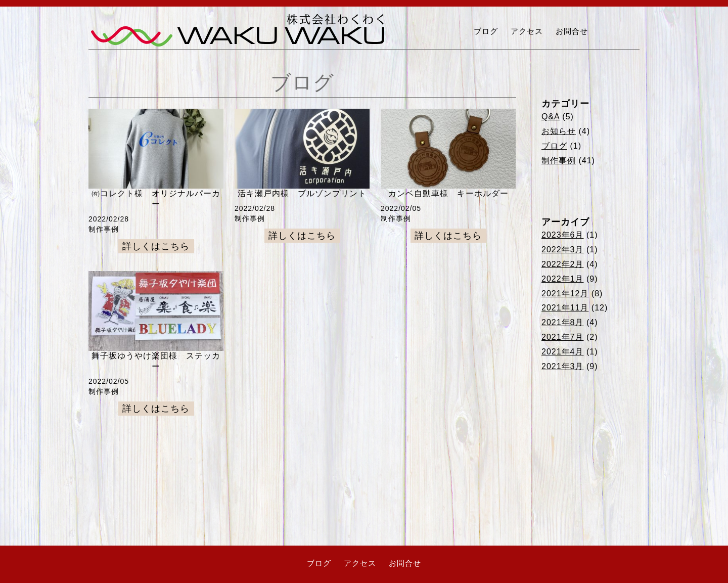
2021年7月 (563, 337)
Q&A (551, 117)
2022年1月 (563, 279)
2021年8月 (563, 322)
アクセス (527, 31)
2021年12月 (565, 294)
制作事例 (559, 161)
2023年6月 (563, 235)
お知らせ (559, 131)
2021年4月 (563, 352)
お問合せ (572, 31)
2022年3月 (563, 250)
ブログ (486, 31)
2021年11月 (565, 308)
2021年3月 (563, 366)
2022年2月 (563, 264)
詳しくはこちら (156, 246)
